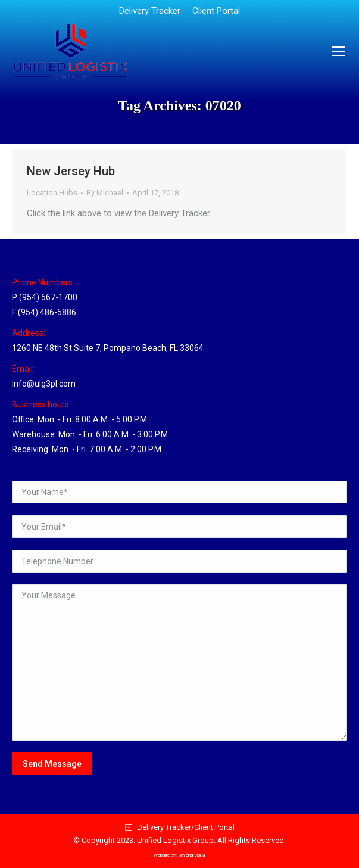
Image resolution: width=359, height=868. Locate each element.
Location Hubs (52, 193)
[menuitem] (150, 11)
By (105, 193)
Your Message (179, 662)
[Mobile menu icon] (339, 51)
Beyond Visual (192, 855)
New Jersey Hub (71, 171)
